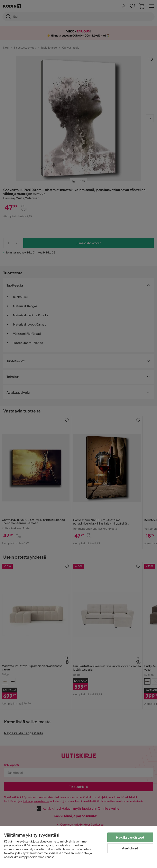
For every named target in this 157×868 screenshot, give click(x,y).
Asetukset (130, 848)
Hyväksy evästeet (130, 837)
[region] (78, 847)
